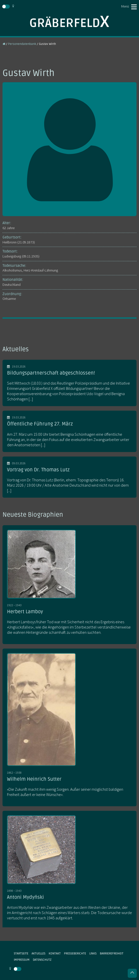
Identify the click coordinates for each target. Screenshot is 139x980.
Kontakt (55, 953)
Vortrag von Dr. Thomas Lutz (38, 470)
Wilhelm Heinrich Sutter (34, 779)
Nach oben (132, 973)
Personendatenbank (22, 44)
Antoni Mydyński (25, 897)
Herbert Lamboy (25, 612)
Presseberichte (75, 953)
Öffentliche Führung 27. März (40, 424)
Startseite (21, 953)
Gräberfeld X (69, 21)
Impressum (22, 960)
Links (93, 953)
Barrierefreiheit (112, 953)
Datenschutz (42, 960)
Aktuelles (39, 953)
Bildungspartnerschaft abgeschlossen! (51, 373)
